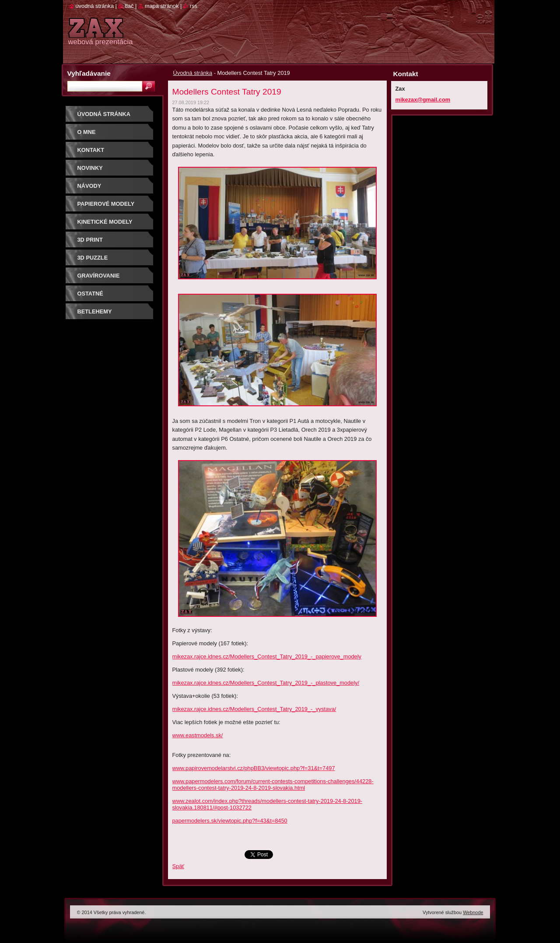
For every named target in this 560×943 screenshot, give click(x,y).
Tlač (129, 6)
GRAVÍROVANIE (99, 276)
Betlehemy (95, 311)
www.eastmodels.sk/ (198, 735)
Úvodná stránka (193, 73)
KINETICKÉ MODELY (105, 222)
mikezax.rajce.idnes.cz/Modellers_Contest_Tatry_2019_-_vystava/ (254, 709)
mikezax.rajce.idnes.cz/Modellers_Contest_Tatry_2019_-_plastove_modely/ (266, 683)
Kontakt (91, 150)
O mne (87, 132)
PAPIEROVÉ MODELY (106, 204)
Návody (89, 186)
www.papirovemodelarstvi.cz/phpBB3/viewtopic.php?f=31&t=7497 (254, 768)
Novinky (90, 168)
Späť (178, 866)
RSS (194, 6)
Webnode (473, 912)
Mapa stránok (162, 6)
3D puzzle (93, 258)
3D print (90, 240)
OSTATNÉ (90, 294)
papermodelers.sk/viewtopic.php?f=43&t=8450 (230, 821)
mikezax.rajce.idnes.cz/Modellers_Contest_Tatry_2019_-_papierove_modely (267, 656)
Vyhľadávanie (89, 73)
